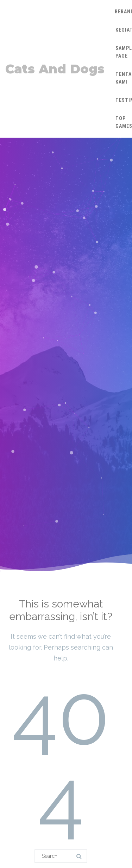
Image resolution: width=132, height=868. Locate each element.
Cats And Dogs (55, 69)
